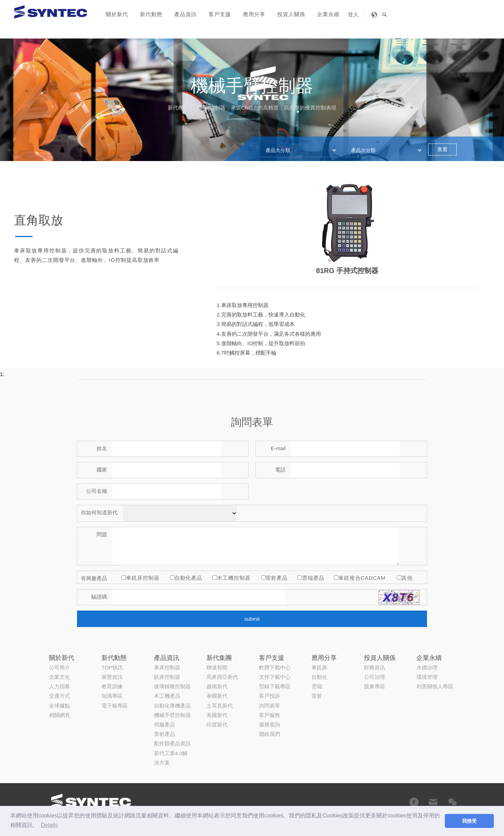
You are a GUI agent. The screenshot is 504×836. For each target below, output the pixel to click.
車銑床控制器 (143, 578)
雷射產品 (277, 578)
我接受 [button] (469, 821)
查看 (442, 149)
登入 (353, 15)
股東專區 (374, 627)
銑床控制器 (167, 618)
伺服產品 (164, 665)
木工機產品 (167, 637)
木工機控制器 (234, 578)
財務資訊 (374, 608)
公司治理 (374, 618)
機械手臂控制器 (172, 656)
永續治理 (427, 608)
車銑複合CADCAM (362, 578)
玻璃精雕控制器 (172, 627)
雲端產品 (313, 578)
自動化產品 (189, 578)
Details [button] (49, 825)
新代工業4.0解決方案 (171, 698)
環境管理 (427, 618)
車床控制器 (167, 608)
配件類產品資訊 (172, 684)
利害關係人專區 (435, 627)
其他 (407, 578)
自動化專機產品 (172, 646)
